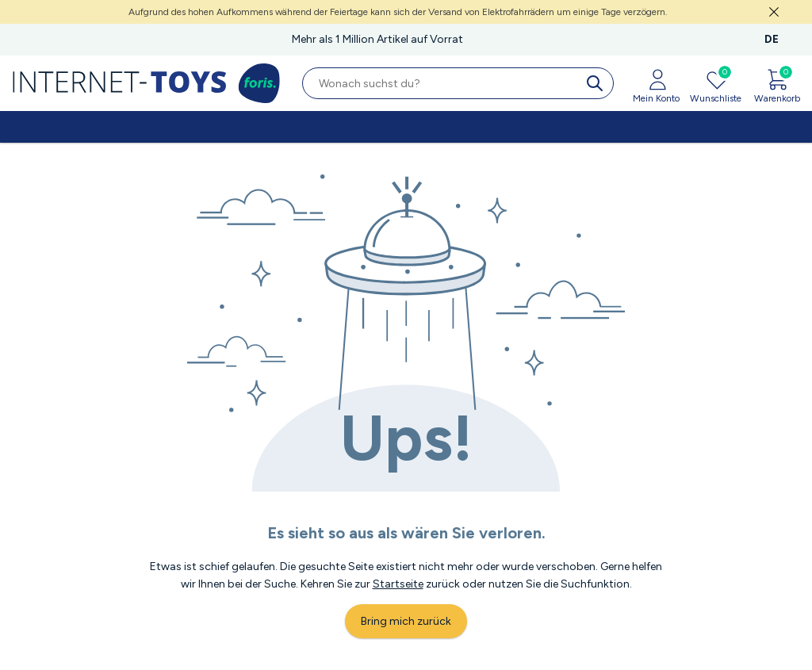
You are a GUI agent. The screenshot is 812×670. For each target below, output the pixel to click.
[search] (598, 83)
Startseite (398, 584)
